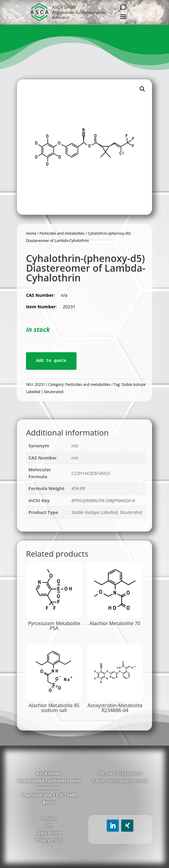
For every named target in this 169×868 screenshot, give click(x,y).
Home (31, 233)
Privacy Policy (49, 840)
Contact (49, 818)
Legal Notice (49, 833)
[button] (142, 89)
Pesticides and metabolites (62, 233)
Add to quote (51, 361)
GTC (49, 826)
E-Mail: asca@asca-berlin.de (120, 781)
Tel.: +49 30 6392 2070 (120, 773)
